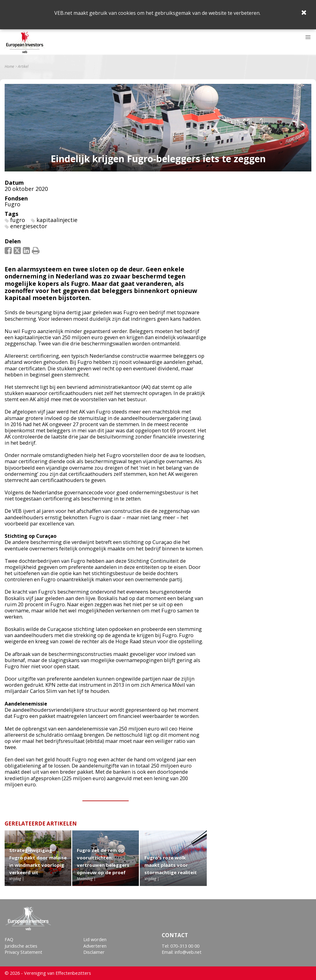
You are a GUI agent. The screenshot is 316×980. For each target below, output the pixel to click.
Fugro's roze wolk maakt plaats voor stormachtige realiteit (171, 865)
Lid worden (95, 939)
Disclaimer (94, 952)
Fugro (12, 204)
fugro (18, 220)
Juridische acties (21, 946)
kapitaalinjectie (57, 220)
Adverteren (95, 946)
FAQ (9, 939)
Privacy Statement (23, 952)
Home (9, 67)
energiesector (29, 226)
